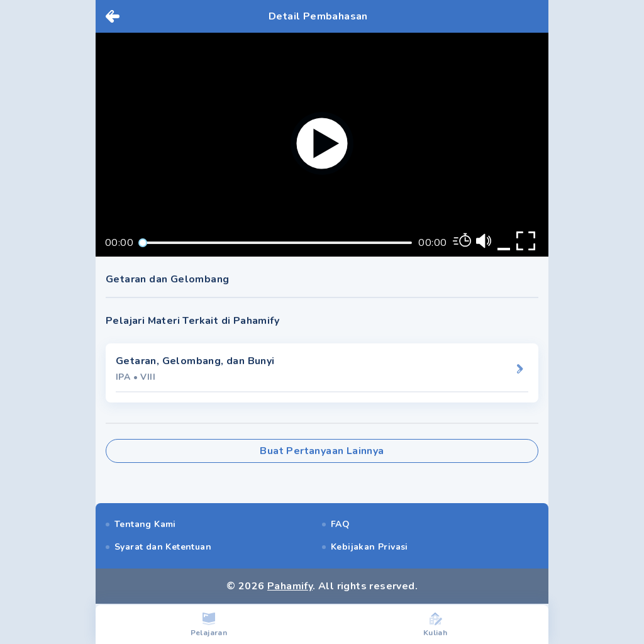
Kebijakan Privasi (369, 547)
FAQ (340, 524)
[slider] (143, 243)
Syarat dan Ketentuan (163, 547)
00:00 (119, 243)
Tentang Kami (145, 524)
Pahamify (290, 586)
